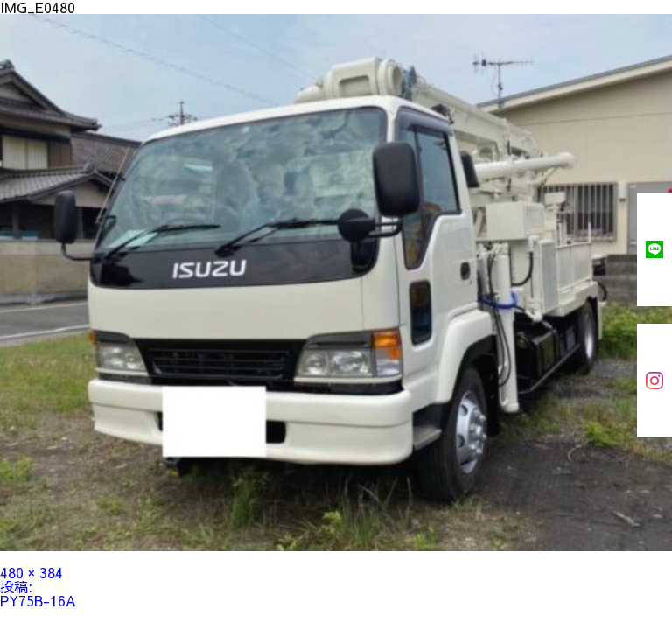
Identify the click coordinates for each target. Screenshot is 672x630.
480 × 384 (31, 572)
